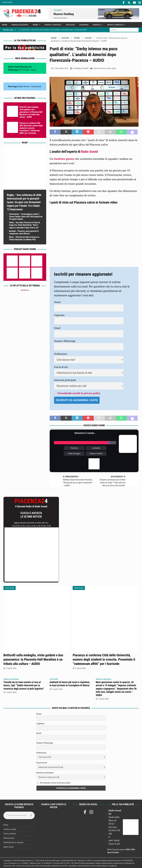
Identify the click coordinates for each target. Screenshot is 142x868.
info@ (117, 840)
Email (57, 327)
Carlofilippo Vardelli (80, 68)
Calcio (96, 68)
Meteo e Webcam (115, 24)
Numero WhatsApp (65, 340)
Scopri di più (114, 843)
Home (5, 24)
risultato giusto (64, 158)
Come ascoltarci (10, 833)
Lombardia (96, 448)
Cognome (59, 314)
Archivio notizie (10, 829)
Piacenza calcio (105, 68)
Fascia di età (61, 366)
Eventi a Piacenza (53, 24)
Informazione (9, 838)
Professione (61, 353)
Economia (84, 24)
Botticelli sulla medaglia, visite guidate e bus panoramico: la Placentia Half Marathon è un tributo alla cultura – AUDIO (31, 112)
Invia (33, 69)
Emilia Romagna (74, 453)
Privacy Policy (96, 865)
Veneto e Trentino (96, 453)
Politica (97, 24)
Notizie (65, 38)
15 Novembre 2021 (61, 68)
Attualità (70, 24)
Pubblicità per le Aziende (13, 842)
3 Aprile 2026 (11, 668)
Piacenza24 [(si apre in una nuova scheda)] (36, 86)
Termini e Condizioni (109, 865)
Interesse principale (65, 380)
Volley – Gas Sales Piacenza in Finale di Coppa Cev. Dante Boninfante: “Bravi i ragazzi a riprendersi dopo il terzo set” (24, 225)
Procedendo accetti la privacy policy (79, 393)
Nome (57, 302)
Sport (35, 24)
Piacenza (74, 448)
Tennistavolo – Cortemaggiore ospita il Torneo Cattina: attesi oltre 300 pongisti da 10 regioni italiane (26, 216)
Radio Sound (7, 2)
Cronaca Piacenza (20, 24)
